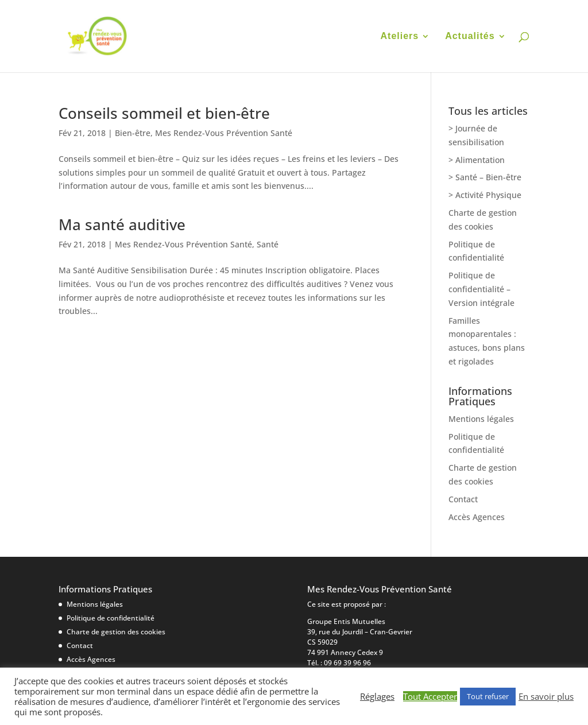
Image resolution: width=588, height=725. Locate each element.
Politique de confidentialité (111, 618)
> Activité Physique (485, 195)
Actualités (470, 36)
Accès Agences (477, 517)
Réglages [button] (377, 696)
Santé (268, 244)
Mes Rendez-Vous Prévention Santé (224, 133)
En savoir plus (546, 696)
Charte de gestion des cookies (116, 632)
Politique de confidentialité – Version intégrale (481, 289)
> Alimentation (477, 160)
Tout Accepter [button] (430, 696)
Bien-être (133, 133)
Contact (463, 499)
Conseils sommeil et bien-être (164, 113)
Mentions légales (481, 419)
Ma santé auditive (122, 224)
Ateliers (400, 36)
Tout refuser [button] (488, 696)
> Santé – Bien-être (485, 177)
